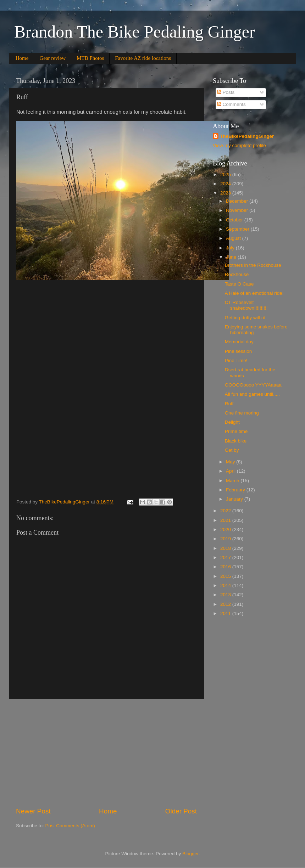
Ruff (229, 404)
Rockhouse (237, 274)
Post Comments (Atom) (70, 826)
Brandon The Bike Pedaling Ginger (135, 32)
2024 (226, 184)
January (235, 499)
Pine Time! (236, 360)
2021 (226, 520)
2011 (226, 613)
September (238, 229)
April (231, 471)
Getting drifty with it (245, 318)
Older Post (181, 811)
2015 (226, 576)
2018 (226, 548)
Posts (226, 92)
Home (22, 58)
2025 (226, 174)
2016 (226, 567)
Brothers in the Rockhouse (253, 265)
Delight (232, 422)
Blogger (190, 854)
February (236, 490)
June (232, 257)
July (231, 248)
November (238, 210)
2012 (226, 604)
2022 (226, 511)
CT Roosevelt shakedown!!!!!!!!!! (246, 305)
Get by (232, 450)
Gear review (52, 58)
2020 (226, 529)
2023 (226, 193)
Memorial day (239, 342)
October (235, 220)
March (233, 481)
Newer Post (33, 811)
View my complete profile (239, 145)
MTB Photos (90, 58)
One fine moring (242, 413)
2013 (226, 595)
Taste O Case (239, 284)
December (238, 201)
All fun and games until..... (252, 394)
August (234, 238)
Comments (231, 104)
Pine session (239, 351)
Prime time (236, 431)
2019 (226, 539)
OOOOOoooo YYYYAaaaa (253, 385)
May (231, 462)
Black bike (236, 441)
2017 (226, 557)
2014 (226, 585)
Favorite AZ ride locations (143, 58)
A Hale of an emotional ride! (254, 293)
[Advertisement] (106, 753)
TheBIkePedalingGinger (247, 136)
